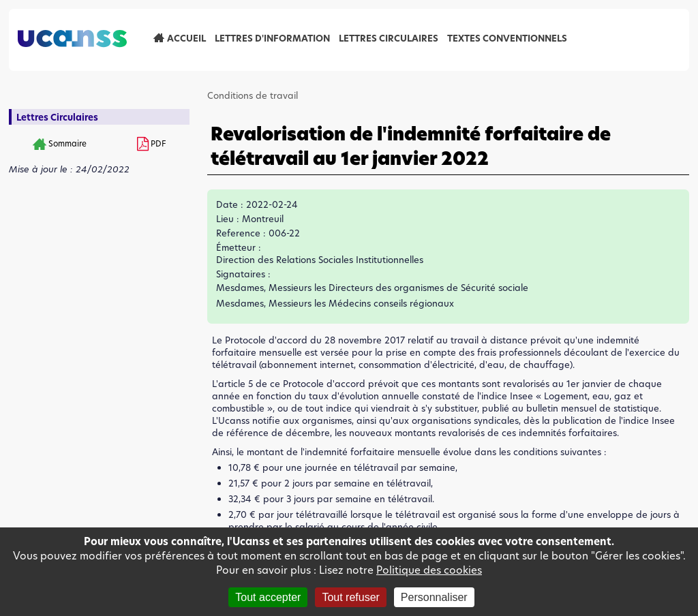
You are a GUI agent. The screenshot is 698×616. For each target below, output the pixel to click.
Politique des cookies (429, 570)
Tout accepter (268, 597)
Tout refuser (350, 597)
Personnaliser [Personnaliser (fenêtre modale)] (434, 597)
